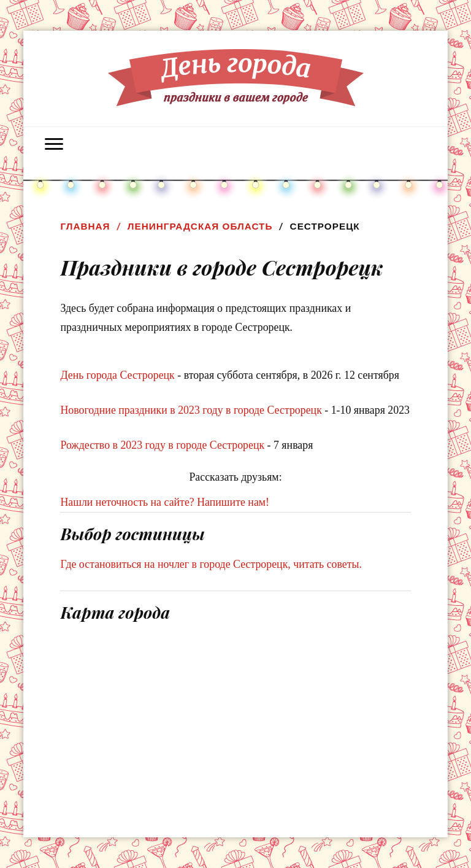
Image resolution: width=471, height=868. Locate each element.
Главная (85, 226)
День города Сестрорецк (117, 375)
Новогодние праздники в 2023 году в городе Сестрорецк (191, 410)
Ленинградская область (200, 226)
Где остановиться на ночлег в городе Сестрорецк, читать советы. (211, 564)
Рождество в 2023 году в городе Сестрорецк (162, 445)
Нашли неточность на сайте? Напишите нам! (165, 502)
